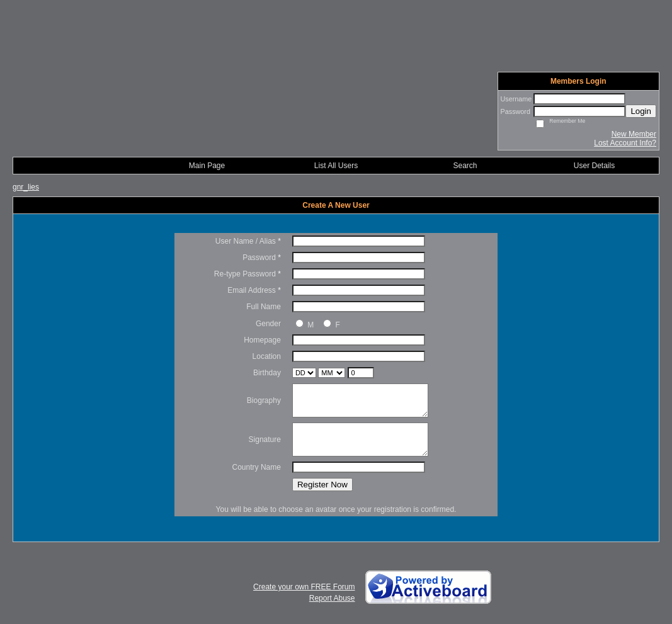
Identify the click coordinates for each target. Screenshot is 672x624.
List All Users (336, 166)
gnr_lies (26, 187)
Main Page (207, 166)
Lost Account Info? (625, 143)
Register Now (322, 485)
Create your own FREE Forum (304, 587)
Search (465, 166)
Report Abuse (332, 598)
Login (641, 111)
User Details (594, 166)
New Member (634, 134)
